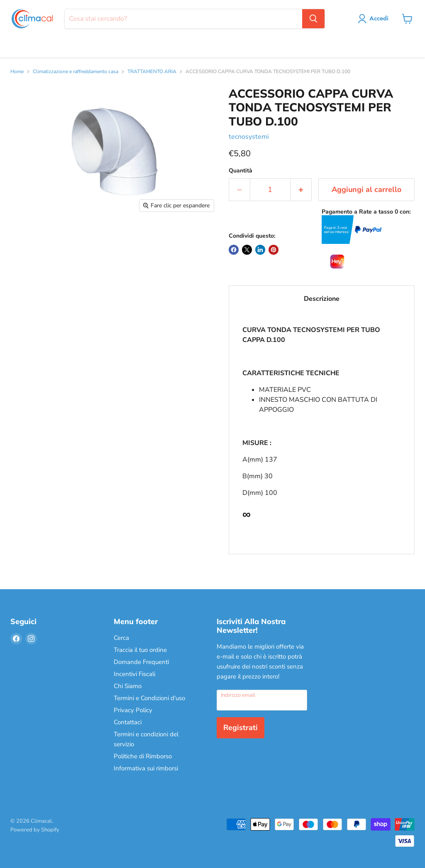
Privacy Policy (133, 710)
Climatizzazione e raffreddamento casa (76, 72)
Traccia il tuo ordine (140, 650)
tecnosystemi (249, 137)
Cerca (121, 638)
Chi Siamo (128, 686)
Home (17, 72)
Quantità (241, 171)
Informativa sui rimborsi (146, 768)
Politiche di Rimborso (143, 756)
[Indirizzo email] (262, 700)
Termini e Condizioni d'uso (149, 698)
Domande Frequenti (141, 662)
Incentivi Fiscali (134, 674)
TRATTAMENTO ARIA (152, 72)
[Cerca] (183, 19)
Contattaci (128, 722)
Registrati (241, 728)
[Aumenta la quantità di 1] (301, 190)
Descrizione (322, 299)
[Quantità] (270, 190)
